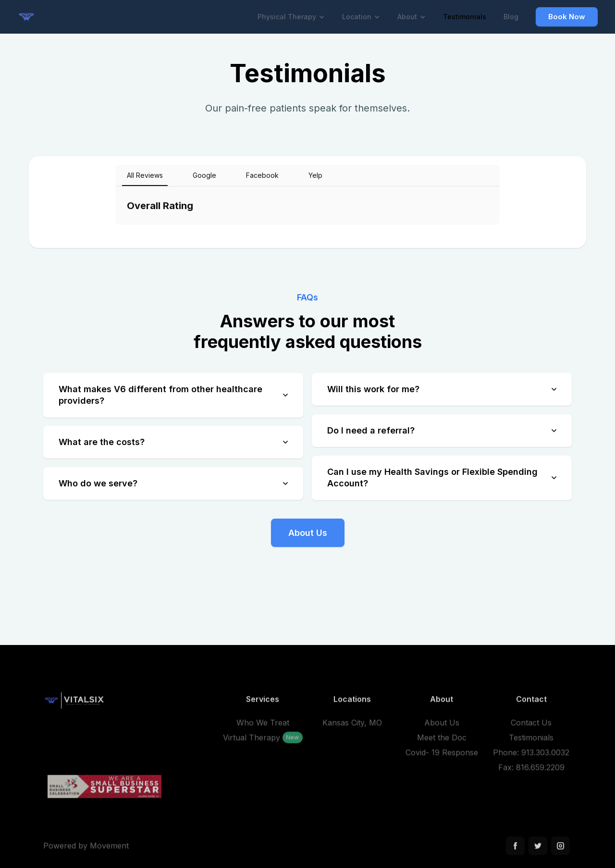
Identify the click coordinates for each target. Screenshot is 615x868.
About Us (308, 533)
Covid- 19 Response (442, 756)
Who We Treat (263, 727)
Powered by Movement (86, 850)
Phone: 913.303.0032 (531, 756)
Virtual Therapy (252, 742)
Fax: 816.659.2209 (531, 771)
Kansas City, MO (352, 727)
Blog (511, 17)
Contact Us (531, 727)
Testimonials (465, 17)
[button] (291, 17)
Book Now (567, 17)
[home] (30, 17)
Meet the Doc (442, 742)
